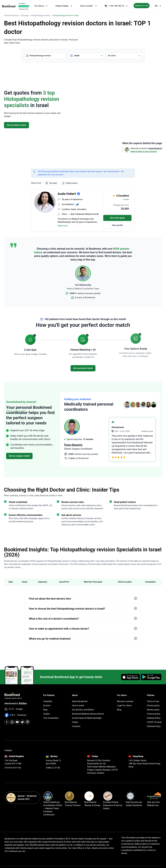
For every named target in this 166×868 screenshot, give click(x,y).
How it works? (89, 6)
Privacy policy (153, 706)
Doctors (47, 706)
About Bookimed (80, 701)
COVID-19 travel (154, 722)
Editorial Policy (154, 726)
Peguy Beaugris (73, 445)
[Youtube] (17, 722)
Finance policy (154, 714)
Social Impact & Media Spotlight (87, 718)
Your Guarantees (51, 718)
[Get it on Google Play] (151, 677)
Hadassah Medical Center (87, 214)
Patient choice (70, 183)
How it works (78, 706)
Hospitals (48, 701)
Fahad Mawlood (155, 148)
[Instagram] (12, 722)
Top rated (51, 183)
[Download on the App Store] (130, 677)
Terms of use (153, 701)
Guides (46, 714)
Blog (45, 710)
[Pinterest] (28, 722)
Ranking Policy (154, 718)
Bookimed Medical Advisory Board (88, 714)
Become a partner (125, 701)
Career (75, 722)
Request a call (142, 6)
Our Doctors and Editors (83, 710)
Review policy (153, 710)
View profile (117, 225)
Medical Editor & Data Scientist (144, 152)
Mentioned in (16, 703)
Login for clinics (124, 706)
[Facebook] (7, 722)
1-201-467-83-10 (117, 6)
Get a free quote (117, 218)
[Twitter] (22, 722)
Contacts (76, 726)
